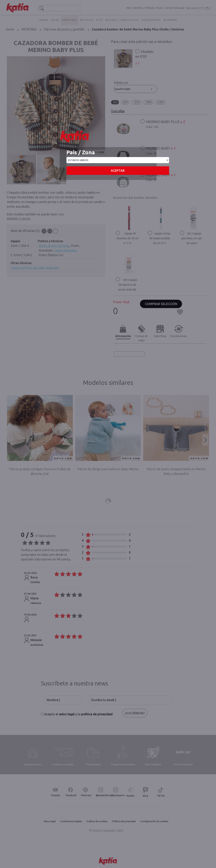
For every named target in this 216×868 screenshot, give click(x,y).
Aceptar (118, 171)
